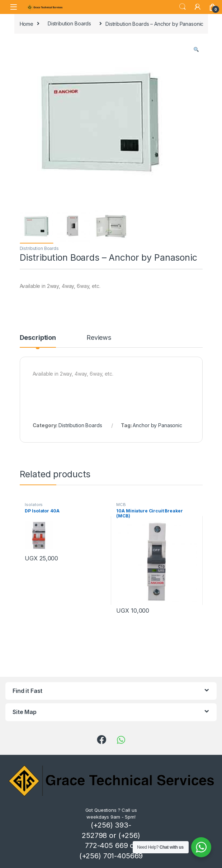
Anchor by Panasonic (157, 425)
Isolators (34, 505)
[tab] (38, 341)
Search (183, 7)
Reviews (99, 338)
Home (27, 23)
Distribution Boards (69, 23)
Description (38, 338)
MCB (121, 505)
